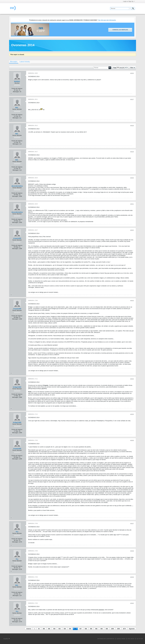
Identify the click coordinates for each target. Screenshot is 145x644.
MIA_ (17, 108)
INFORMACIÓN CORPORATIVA (106, 639)
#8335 (132, 414)
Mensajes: (16, 92)
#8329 (132, 152)
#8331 (132, 204)
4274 (124, 629)
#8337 (132, 524)
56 (39, 629)
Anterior (29, 629)
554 (65, 629)
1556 (118, 629)
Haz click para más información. (107, 20)
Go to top (140, 639)
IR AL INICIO (131, 639)
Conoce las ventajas (120, 30)
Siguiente (132, 629)
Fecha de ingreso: (17, 88)
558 (86, 629)
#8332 (132, 230)
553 (60, 629)
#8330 (132, 178)
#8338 (132, 551)
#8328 (132, 126)
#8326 (132, 73)
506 (49, 629)
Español (7, 639)
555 (70, 629)
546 (54, 629)
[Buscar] (121, 8)
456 (44, 629)
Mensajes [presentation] (14, 62)
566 (96, 629)
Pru (17, 532)
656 (107, 629)
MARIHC (17, 81)
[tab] (14, 62)
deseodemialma (17, 186)
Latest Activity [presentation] (25, 62)
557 (81, 629)
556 (75, 629)
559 (91, 629)
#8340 (132, 603)
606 (102, 629)
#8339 (132, 577)
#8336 (132, 441)
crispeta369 (17, 238)
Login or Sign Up (129, 1)
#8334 (132, 379)
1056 (112, 629)
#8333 (132, 301)
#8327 (132, 100)
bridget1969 (17, 387)
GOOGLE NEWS (121, 639)
